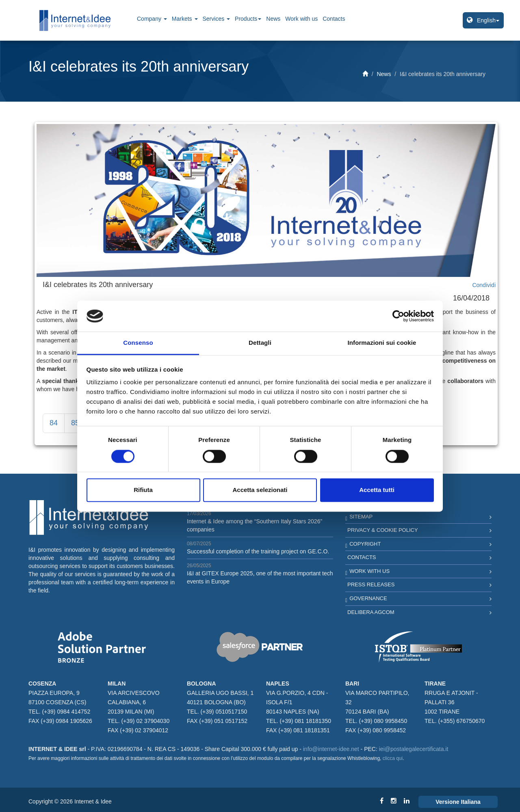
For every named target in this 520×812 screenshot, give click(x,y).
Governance (368, 598)
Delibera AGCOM (371, 612)
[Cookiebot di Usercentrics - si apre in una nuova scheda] (398, 316)
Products (248, 19)
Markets (185, 19)
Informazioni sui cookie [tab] (382, 343)
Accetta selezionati (260, 490)
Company (152, 19)
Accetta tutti (377, 490)
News (273, 19)
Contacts (334, 19)
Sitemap (361, 517)
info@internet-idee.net (331, 749)
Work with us (301, 19)
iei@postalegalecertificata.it (414, 749)
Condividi (484, 285)
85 (75, 423)
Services (217, 19)
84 (54, 423)
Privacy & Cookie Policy (383, 530)
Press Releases (371, 585)
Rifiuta (143, 490)
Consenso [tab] (138, 343)
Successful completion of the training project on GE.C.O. (258, 551)
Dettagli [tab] (260, 343)
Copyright (365, 544)
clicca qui (393, 758)
